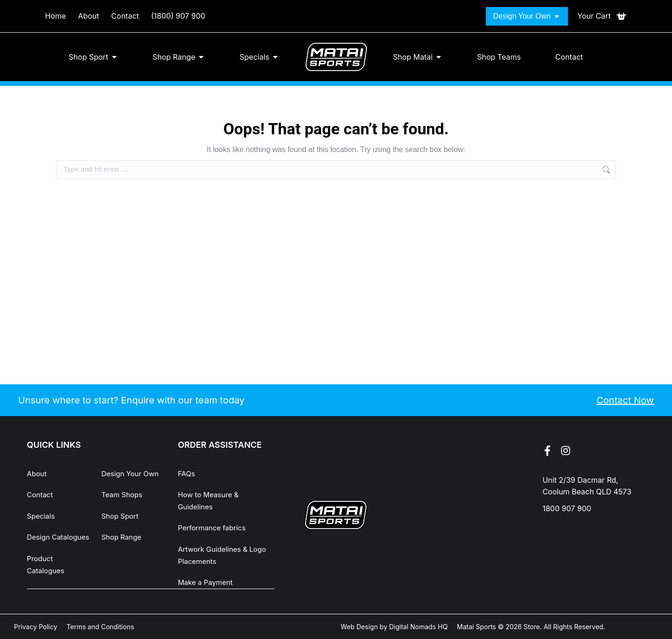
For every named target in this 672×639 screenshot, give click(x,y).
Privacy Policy (36, 626)
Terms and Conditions (101, 626)
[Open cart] (602, 16)
